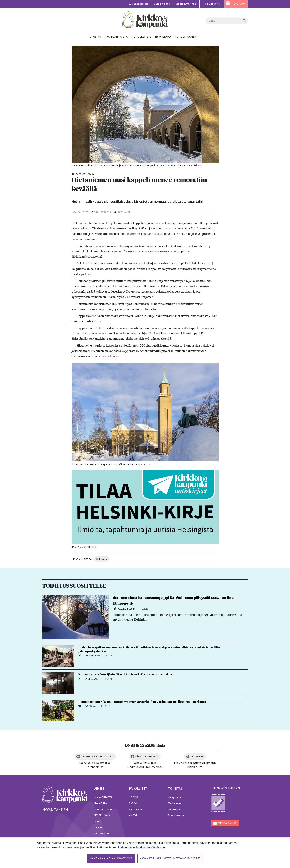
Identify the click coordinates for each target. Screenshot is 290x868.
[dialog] (145, 853)
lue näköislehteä (224, 788)
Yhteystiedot (175, 797)
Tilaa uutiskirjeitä (177, 815)
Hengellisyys (102, 815)
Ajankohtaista (103, 797)
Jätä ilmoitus (162, 4)
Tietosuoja (174, 809)
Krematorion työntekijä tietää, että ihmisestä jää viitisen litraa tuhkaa (125, 675)
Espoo (133, 803)
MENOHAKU (238, 4)
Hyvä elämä (101, 803)
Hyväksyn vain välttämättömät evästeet (170, 859)
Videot (98, 827)
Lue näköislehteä (139, 4)
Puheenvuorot (103, 809)
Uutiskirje (197, 756)
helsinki (103, 559)
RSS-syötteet (102, 833)
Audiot (98, 821)
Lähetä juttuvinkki (186, 4)
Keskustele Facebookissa (97, 756)
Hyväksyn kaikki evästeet (111, 858)
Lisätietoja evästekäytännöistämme (141, 847)
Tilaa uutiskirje (211, 4)
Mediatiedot (175, 803)
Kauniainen (135, 809)
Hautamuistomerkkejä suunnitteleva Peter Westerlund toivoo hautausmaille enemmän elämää (142, 702)
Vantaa (133, 815)
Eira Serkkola (102, 212)
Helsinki (134, 797)
